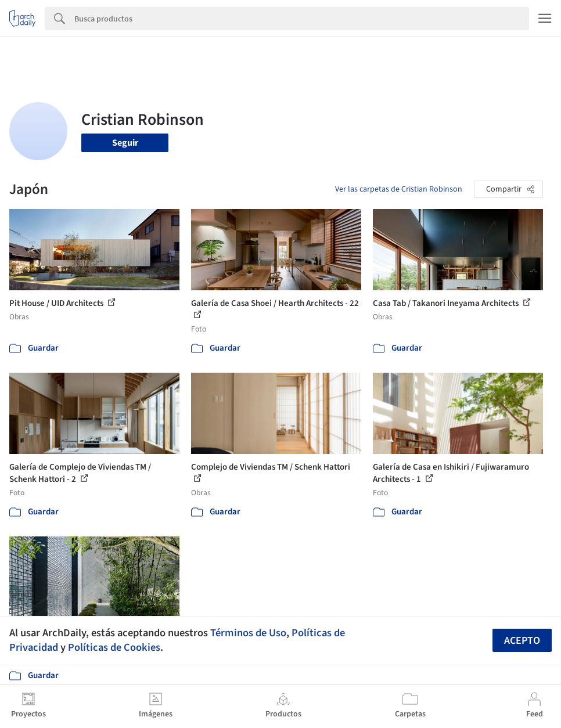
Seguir (125, 143)
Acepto (522, 641)
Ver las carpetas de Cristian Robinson (399, 189)
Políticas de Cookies (114, 647)
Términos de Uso (248, 633)
